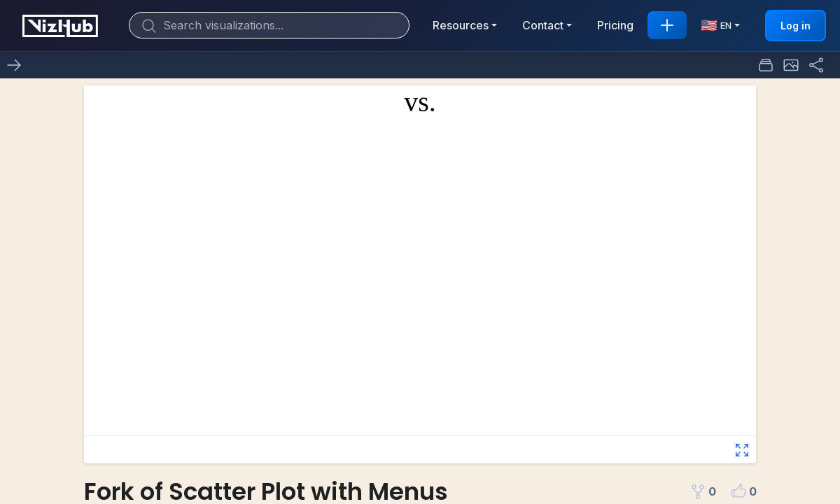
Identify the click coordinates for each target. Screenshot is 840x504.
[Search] (269, 25)
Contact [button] (543, 25)
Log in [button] (796, 26)
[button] (791, 65)
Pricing (615, 25)
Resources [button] (461, 25)
